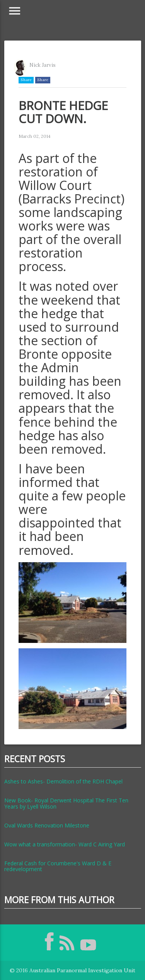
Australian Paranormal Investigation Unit (82, 970)
